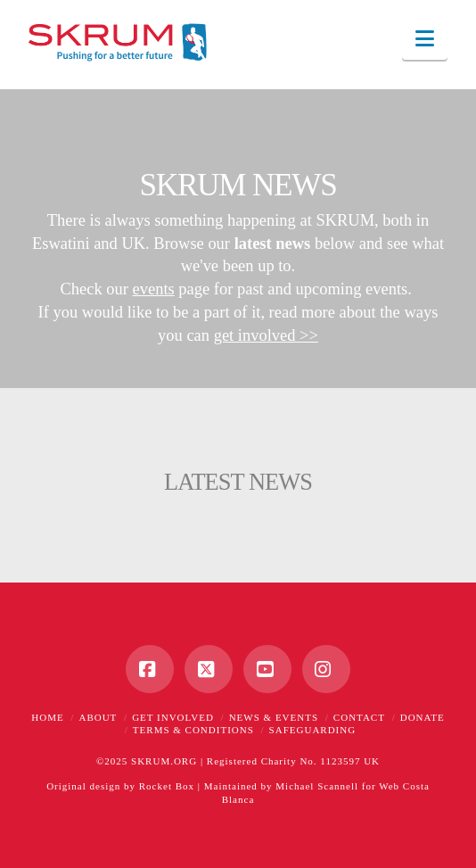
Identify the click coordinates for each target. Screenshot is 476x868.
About (98, 717)
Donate (423, 717)
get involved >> (266, 335)
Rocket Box (167, 786)
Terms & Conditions (193, 730)
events (154, 289)
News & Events (274, 717)
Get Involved (173, 717)
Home (47, 717)
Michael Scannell (317, 786)
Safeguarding (313, 730)
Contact (359, 717)
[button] (425, 39)
